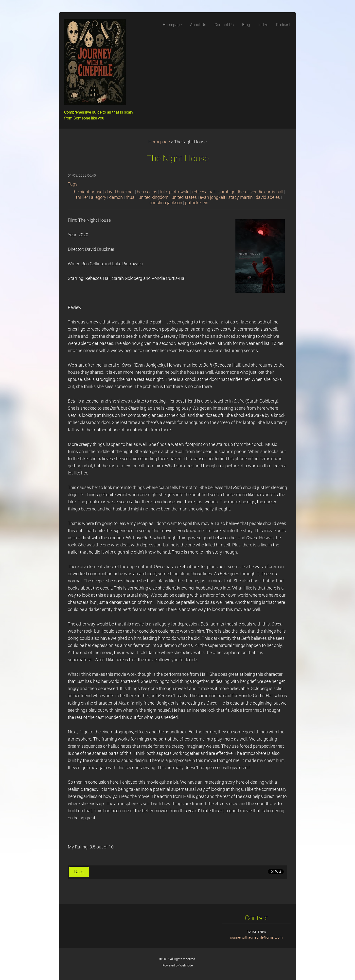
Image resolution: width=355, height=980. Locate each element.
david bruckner (120, 192)
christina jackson (166, 203)
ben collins (147, 192)
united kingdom (154, 197)
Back (79, 872)
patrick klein (197, 203)
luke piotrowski (175, 192)
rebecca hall (204, 192)
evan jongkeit (213, 197)
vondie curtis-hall (267, 192)
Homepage (159, 142)
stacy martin (240, 197)
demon (116, 197)
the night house (87, 192)
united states (184, 197)
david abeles (268, 197)
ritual (131, 197)
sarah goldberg (233, 192)
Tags (73, 184)
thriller (82, 197)
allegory (99, 197)
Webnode (186, 965)
